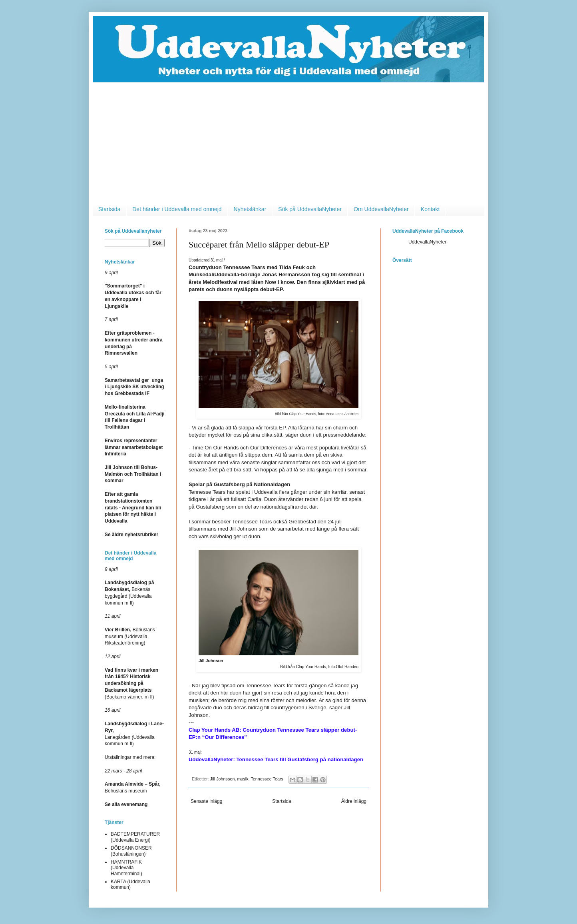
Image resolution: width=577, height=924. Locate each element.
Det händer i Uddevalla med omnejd (177, 209)
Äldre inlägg (354, 801)
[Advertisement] (288, 142)
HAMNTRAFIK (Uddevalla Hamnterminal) (126, 868)
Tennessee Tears (267, 779)
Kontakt (430, 209)
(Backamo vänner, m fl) (131, 684)
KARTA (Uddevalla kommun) (130, 884)
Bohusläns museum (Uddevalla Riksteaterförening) (130, 637)
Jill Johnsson (223, 779)
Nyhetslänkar (250, 209)
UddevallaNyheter (427, 242)
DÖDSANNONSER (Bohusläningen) (131, 851)
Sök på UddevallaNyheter (310, 209)
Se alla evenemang (126, 804)
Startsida (109, 209)
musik (243, 779)
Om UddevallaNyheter (381, 209)
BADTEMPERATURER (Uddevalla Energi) (135, 837)
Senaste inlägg (206, 801)
